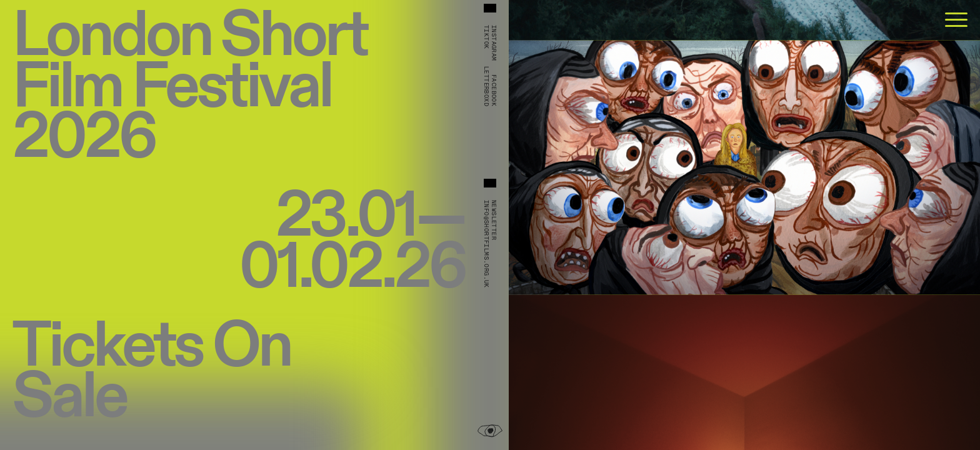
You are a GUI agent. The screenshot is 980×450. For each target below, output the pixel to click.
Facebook (494, 90)
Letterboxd (486, 86)
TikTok (486, 37)
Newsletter (494, 220)
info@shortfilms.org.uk (486, 244)
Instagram (494, 43)
